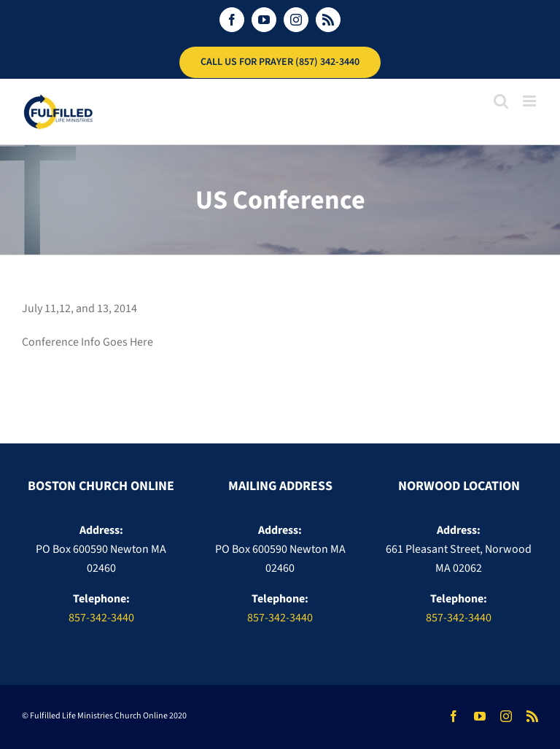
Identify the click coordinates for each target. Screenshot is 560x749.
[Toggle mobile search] (501, 101)
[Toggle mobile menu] (530, 101)
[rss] (532, 716)
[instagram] (506, 716)
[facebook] (454, 716)
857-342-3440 (101, 618)
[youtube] (480, 716)
